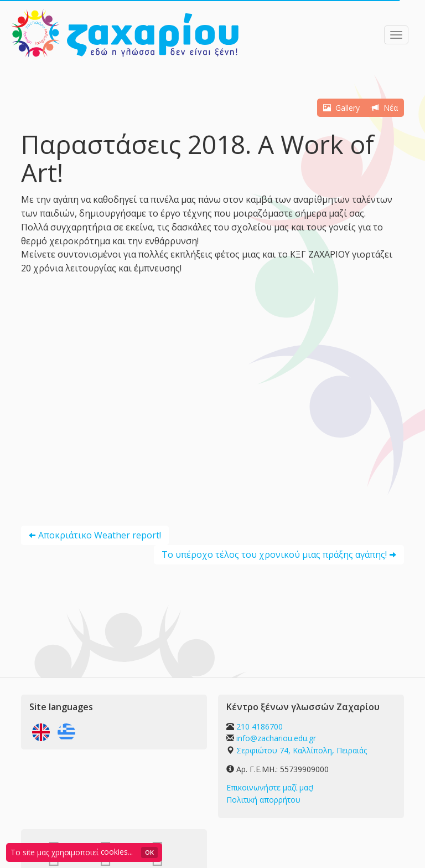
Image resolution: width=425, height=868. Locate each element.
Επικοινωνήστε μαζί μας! (270, 787)
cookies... (117, 852)
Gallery (341, 108)
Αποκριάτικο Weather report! (100, 535)
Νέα (385, 108)
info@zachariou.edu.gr (276, 738)
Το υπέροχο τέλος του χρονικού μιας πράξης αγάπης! (274, 554)
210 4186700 (260, 726)
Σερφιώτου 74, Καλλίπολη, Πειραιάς (302, 750)
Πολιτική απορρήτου (263, 800)
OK (149, 852)
